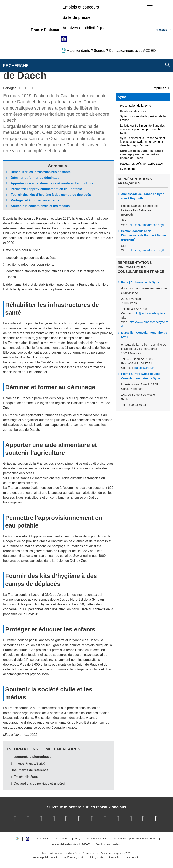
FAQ (78, 839)
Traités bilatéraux (26, 777)
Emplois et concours (81, 7)
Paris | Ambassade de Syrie (140, 282)
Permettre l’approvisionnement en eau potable (46, 189)
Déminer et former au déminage (35, 178)
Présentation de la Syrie (135, 106)
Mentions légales (97, 839)
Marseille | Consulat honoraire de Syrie (144, 335)
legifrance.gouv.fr (74, 858)
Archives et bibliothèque (84, 28)
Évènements (128, 169)
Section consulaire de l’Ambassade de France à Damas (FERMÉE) (144, 235)
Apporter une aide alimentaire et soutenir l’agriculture (52, 183)
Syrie (122, 97)
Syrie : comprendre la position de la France (143, 118)
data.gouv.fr (132, 858)
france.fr (114, 858)
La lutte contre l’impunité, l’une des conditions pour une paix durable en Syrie (143, 129)
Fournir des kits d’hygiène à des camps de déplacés (51, 195)
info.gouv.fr (97, 858)
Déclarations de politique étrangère (39, 783)
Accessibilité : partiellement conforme (134, 839)
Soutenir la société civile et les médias (40, 206)
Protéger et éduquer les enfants (35, 200)
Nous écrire (62, 839)
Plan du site (43, 839)
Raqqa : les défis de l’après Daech (142, 164)
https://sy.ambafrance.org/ (146, 225)
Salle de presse (76, 17)
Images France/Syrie (29, 763)
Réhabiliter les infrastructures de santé (41, 172)
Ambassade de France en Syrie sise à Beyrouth (143, 196)
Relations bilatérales (133, 111)
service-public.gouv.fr (45, 858)
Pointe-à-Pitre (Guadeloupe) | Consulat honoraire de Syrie (141, 376)
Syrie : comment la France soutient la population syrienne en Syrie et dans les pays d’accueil (142, 142)
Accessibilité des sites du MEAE (71, 844)
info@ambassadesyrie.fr (149, 313)
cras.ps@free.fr (144, 368)
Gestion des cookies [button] (108, 844)
